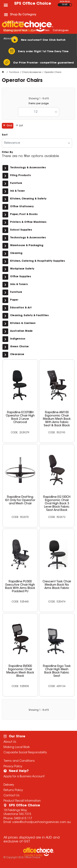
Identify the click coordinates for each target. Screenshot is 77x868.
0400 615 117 (23, 819)
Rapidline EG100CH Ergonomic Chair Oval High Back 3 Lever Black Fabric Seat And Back (57, 504)
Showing (39, 99)
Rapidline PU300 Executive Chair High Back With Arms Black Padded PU (20, 587)
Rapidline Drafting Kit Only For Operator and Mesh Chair (20, 500)
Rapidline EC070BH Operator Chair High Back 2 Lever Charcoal (20, 418)
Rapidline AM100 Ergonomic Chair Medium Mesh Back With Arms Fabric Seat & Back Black (57, 419)
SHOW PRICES (65, 2)
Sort (5, 135)
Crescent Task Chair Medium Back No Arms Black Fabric (57, 585)
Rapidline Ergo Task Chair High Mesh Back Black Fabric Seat (57, 671)
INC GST (71, 5)
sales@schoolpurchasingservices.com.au (42, 822)
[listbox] (39, 112)
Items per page (39, 104)
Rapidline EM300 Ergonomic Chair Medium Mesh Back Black (20, 671)
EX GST (65, 5)
